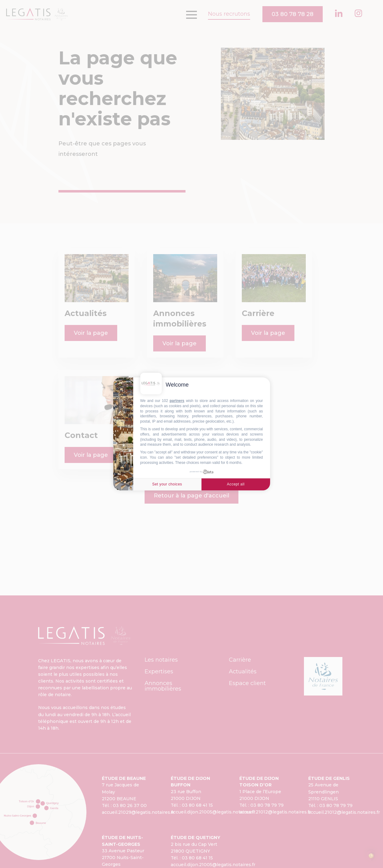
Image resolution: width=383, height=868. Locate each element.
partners (177, 401)
